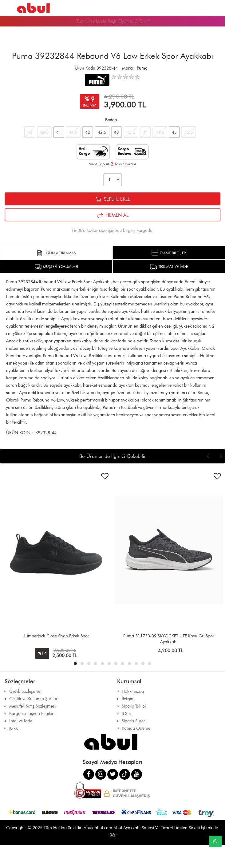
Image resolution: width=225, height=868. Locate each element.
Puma (142, 68)
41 (59, 132)
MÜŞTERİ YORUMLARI (56, 267)
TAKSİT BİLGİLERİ (169, 253)
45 (174, 132)
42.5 (102, 132)
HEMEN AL (112, 215)
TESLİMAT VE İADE (169, 267)
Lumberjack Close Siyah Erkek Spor (56, 636)
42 (88, 132)
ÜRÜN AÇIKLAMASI (56, 253)
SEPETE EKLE (112, 199)
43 (116, 132)
